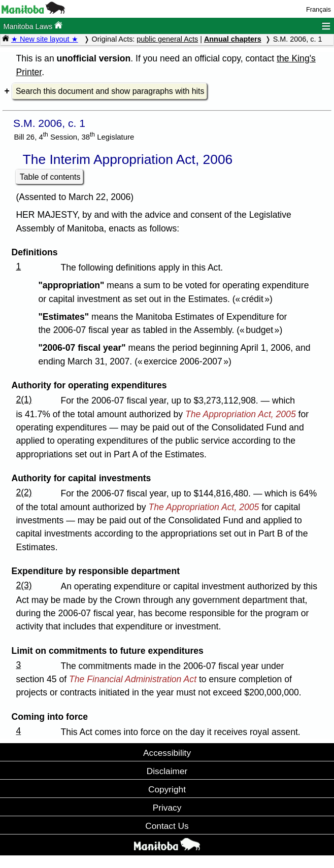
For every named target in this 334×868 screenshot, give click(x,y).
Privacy (167, 808)
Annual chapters (233, 39)
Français (319, 9)
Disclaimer (167, 771)
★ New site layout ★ (45, 39)
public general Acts (167, 39)
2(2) (24, 492)
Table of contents (50, 177)
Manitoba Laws (33, 26)
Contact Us (167, 826)
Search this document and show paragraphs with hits (110, 91)
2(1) (24, 399)
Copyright (167, 789)
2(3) (24, 585)
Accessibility (167, 753)
